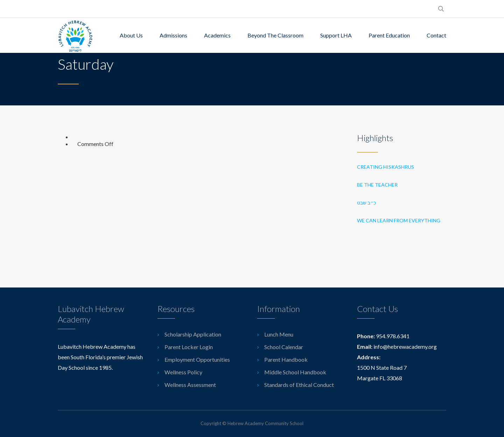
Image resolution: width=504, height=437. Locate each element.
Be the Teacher (377, 185)
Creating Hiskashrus (386, 167)
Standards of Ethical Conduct (299, 385)
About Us (131, 35)
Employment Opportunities (197, 359)
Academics (217, 35)
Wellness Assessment (190, 385)
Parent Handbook (286, 359)
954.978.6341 (393, 336)
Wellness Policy (183, 372)
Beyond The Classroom (275, 35)
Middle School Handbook (295, 372)
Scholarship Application (193, 334)
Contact (436, 35)
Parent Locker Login (189, 347)
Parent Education (389, 35)
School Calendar (284, 347)
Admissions (173, 35)
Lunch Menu (279, 334)
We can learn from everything (399, 220)
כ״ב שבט (367, 203)
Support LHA (336, 35)
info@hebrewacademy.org (405, 346)
